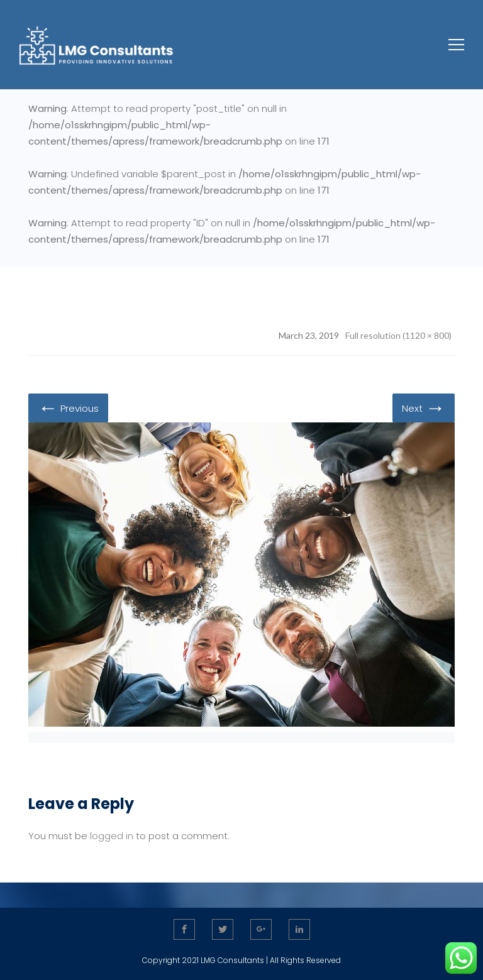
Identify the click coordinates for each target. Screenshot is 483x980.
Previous (68, 407)
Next (424, 407)
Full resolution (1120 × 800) (398, 335)
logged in (112, 836)
